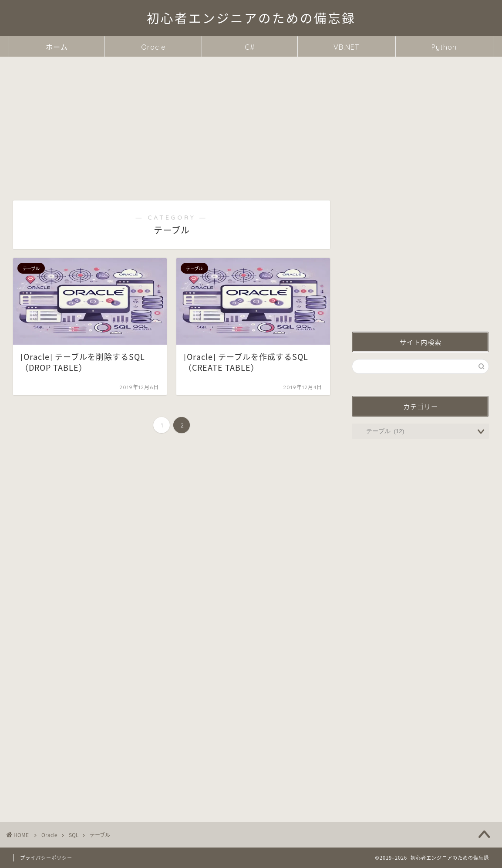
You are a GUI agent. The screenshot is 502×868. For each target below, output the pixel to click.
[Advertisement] (251, 122)
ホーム (57, 47)
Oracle (153, 47)
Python (444, 47)
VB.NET (346, 47)
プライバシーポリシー (46, 858)
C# (250, 47)
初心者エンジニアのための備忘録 (251, 18)
